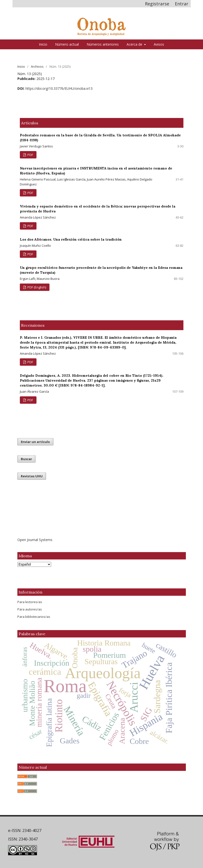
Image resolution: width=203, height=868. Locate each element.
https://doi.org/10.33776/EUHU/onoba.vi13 (59, 88)
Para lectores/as (30, 602)
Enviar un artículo (35, 442)
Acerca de (135, 44)
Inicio (43, 44)
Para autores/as (30, 609)
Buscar (26, 459)
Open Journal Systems (35, 540)
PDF (30, 155)
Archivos (37, 66)
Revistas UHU (32, 476)
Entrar (182, 4)
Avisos (159, 44)
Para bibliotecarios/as (34, 617)
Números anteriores (103, 44)
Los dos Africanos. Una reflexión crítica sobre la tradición (71, 239)
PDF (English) (36, 287)
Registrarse (157, 4)
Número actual (67, 44)
